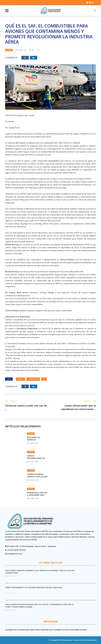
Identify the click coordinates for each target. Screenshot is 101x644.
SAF (44, 379)
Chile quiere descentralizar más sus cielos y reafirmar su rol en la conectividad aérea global (39, 606)
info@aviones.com (15, 554)
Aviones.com (67, 640)
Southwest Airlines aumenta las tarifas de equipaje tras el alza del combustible (40, 572)
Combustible (33, 379)
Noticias (9, 50)
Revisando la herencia (33, 439)
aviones (20, 379)
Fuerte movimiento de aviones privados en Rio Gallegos (34, 587)
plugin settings (81, 630)
